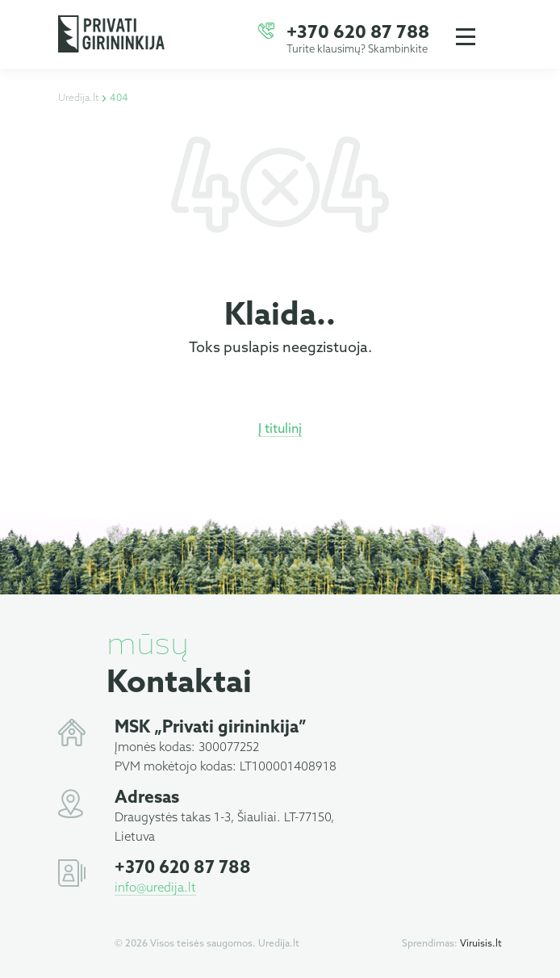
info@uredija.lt (155, 888)
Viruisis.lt (481, 944)
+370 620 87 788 (358, 33)
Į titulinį (280, 429)
